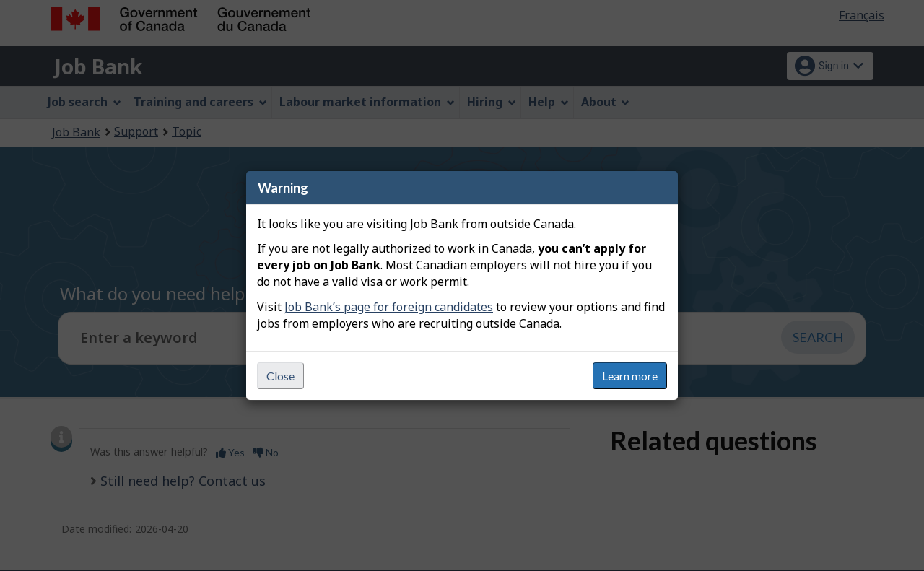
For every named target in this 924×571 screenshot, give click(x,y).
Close (280, 376)
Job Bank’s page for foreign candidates (389, 307)
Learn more (630, 376)
